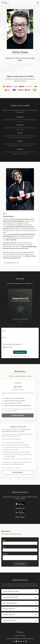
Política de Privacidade (20, 636)
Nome (4, 331)
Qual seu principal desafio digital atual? (12, 344)
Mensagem (5, 554)
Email (4, 337)
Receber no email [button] (20, 352)
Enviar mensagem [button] (20, 564)
